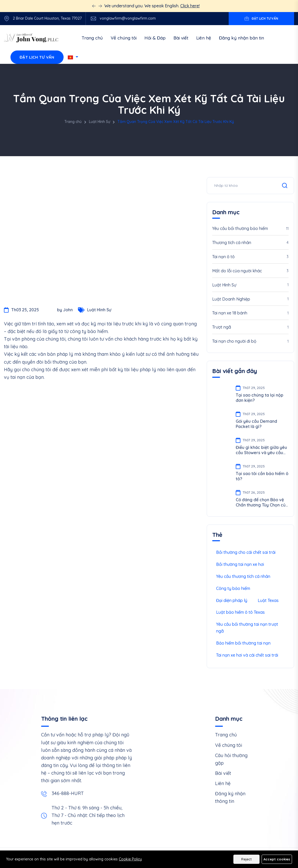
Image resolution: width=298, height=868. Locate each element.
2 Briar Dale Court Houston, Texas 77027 (47, 18)
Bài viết (181, 38)
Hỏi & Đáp (155, 38)
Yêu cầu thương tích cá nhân (243, 576)
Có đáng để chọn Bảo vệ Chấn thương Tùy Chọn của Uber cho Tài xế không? (262, 502)
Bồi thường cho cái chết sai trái (246, 552)
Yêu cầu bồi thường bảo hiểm (250, 229)
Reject (246, 859)
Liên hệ (204, 38)
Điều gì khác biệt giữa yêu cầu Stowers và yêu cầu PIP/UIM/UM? (261, 450)
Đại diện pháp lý (232, 600)
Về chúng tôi (124, 38)
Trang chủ (92, 38)
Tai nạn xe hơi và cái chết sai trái (247, 655)
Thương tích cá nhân (250, 243)
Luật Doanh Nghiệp (250, 299)
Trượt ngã (250, 327)
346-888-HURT (68, 793)
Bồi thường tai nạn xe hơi (240, 564)
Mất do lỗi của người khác (250, 271)
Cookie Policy (130, 859)
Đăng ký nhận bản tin (241, 38)
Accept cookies (277, 859)
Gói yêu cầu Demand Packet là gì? (256, 424)
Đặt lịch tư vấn (37, 57)
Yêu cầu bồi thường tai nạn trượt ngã (247, 628)
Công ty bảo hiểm (233, 588)
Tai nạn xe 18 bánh (250, 313)
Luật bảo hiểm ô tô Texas (240, 612)
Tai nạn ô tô (250, 257)
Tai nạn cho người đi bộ (250, 342)
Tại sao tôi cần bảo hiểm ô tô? (262, 476)
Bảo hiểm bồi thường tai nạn (243, 643)
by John (58, 312)
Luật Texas (268, 600)
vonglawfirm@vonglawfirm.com (128, 18)
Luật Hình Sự (100, 122)
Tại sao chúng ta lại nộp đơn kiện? (260, 398)
